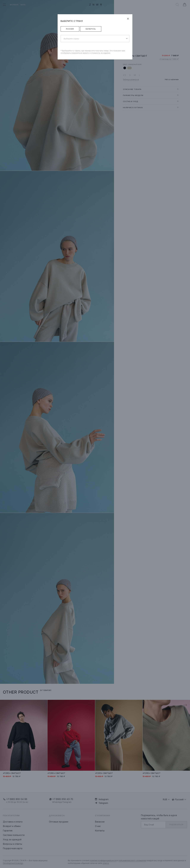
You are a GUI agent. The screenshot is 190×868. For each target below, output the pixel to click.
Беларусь (91, 29)
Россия (70, 29)
